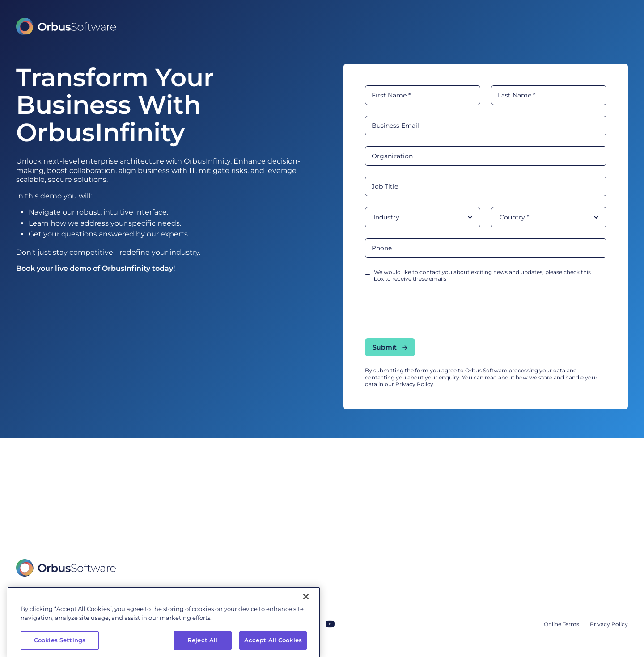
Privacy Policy (414, 384)
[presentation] (433, 310)
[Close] (306, 620)
